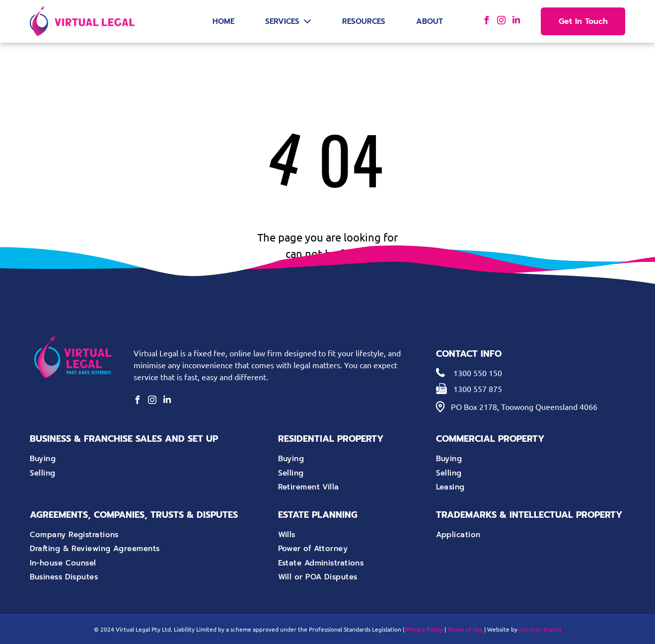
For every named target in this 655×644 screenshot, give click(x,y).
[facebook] (486, 22)
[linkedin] (516, 22)
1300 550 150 (478, 373)
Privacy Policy (424, 629)
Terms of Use (465, 629)
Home (223, 21)
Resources (364, 21)
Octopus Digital (540, 629)
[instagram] (501, 22)
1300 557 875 (478, 389)
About (430, 21)
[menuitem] (121, 459)
